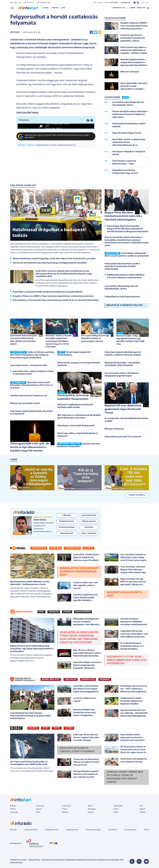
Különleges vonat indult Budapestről (76, 426)
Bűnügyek (92, 809)
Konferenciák (72, 548)
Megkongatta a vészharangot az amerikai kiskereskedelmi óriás (79, 572)
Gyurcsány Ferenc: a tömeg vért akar (29, 365)
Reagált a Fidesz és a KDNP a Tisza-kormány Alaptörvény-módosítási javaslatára (53, 296)
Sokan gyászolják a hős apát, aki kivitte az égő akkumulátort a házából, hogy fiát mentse (30, 447)
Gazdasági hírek (130, 830)
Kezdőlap (22, 145)
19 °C (145, 3)
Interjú (64, 809)
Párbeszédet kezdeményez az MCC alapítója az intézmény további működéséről (122, 266)
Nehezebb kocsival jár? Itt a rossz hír (123, 437)
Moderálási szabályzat (97, 860)
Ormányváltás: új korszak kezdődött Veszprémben (73, 397)
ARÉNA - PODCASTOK (138, 8)
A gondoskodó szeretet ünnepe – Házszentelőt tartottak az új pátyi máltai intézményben (30, 716)
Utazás (67, 612)
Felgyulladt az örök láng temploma (122, 297)
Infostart (15, 32)
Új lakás (88, 548)
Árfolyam (55, 548)
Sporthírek (113, 830)
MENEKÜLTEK (88, 679)
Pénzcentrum (39, 548)
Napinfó (91, 812)
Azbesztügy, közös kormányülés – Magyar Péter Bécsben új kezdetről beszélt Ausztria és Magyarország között (128, 229)
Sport (45, 728)
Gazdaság (14, 812)
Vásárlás (54, 612)
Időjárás (143, 812)
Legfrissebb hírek (31, 830)
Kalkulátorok (83, 612)
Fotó (141, 806)
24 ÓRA (125, 98)
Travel (57, 728)
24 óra (48, 8)
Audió (116, 809)
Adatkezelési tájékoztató (76, 860)
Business (33, 728)
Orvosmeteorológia (93, 830)
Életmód (65, 812)
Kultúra (39, 809)
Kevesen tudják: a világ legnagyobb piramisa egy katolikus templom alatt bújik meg (130, 340)
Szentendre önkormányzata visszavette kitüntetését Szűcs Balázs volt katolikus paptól (24, 340)
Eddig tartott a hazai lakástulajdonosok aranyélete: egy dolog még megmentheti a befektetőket (32, 649)
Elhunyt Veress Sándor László (25, 403)
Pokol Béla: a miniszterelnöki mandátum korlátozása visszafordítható (48, 292)
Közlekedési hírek (52, 830)
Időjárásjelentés (72, 830)
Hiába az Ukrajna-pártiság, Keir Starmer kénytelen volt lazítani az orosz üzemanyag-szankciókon (32, 355)
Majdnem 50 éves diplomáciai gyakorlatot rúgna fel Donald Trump (123, 409)
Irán (65, 8)
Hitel (41, 612)
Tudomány (40, 806)
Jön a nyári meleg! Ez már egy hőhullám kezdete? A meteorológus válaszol (95, 338)
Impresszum (59, 860)
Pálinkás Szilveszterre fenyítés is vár (29, 396)
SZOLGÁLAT (71, 679)
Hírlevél (142, 809)
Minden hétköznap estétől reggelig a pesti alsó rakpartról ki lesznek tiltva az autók (54, 259)
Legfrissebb (118, 806)
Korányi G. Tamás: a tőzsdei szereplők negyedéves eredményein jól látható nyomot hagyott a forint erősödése (59, 341)
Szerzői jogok (113, 860)
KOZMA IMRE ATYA (51, 679)
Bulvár (90, 806)
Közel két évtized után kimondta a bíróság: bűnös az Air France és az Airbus (32, 385)
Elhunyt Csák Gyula (114, 429)
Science (69, 728)
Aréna (147, 830)
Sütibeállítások (16, 863)
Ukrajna (57, 8)
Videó (116, 812)
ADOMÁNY (105, 679)
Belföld (13, 806)
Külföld (31, 145)
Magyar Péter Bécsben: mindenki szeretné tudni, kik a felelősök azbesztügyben (123, 216)
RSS (121, 860)
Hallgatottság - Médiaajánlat (40, 860)
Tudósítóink (66, 806)
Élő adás (67, 515)
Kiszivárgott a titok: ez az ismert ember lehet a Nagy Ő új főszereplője (127, 660)
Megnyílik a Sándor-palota (124, 305)
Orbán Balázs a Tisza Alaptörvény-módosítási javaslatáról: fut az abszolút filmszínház (56, 300)
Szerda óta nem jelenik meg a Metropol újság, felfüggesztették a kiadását (50, 263)
